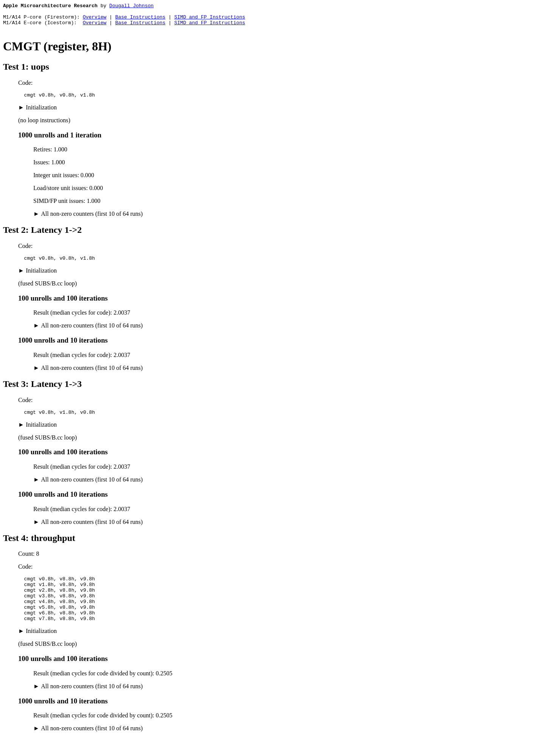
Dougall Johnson (132, 6)
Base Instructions (140, 20)
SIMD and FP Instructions (209, 20)
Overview (95, 20)
